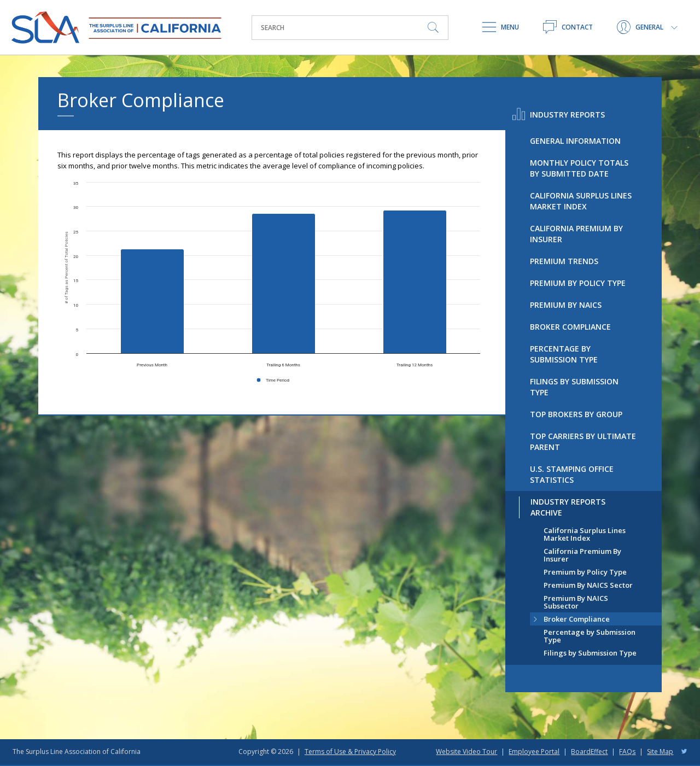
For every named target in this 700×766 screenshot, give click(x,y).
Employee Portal (534, 752)
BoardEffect (589, 752)
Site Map (660, 752)
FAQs (627, 752)
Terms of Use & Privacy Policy (350, 752)
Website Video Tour (466, 752)
